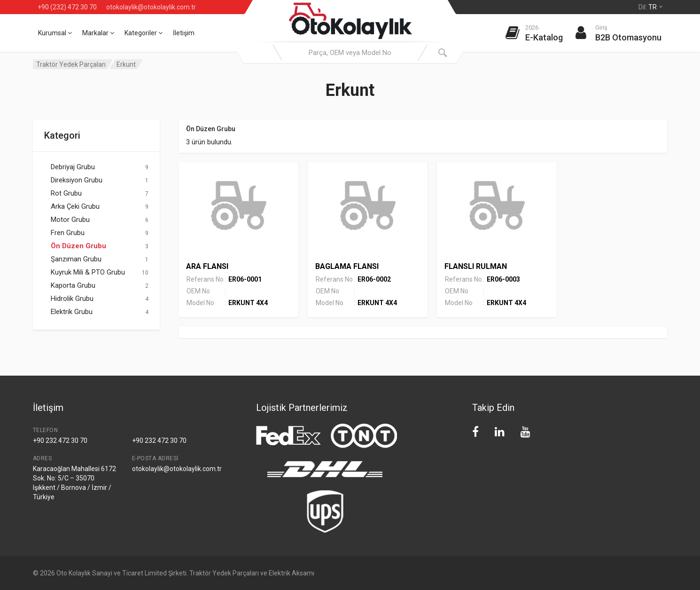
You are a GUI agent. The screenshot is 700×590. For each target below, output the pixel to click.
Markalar (98, 33)
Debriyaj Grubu (73, 167)
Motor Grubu (70, 220)
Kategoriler (144, 33)
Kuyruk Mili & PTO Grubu (88, 272)
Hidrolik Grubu (72, 299)
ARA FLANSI (207, 266)
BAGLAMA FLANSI (347, 266)
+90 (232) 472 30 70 (67, 7)
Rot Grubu (66, 193)
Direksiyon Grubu (77, 180)
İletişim (184, 33)
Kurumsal (55, 33)
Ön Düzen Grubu (78, 246)
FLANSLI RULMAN (476, 266)
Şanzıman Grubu (76, 259)
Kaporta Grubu (73, 285)
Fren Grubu (68, 233)
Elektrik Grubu (72, 312)
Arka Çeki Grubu (75, 206)
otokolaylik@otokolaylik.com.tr (151, 7)
